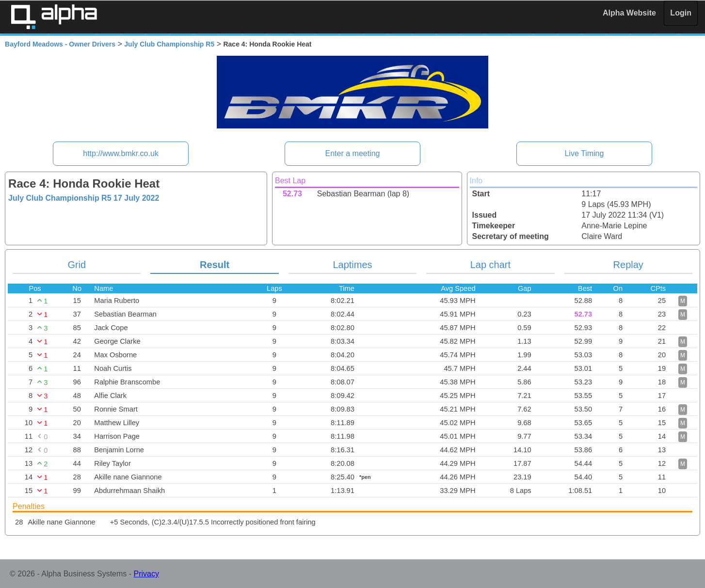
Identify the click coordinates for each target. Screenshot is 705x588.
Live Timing (584, 153)
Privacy (146, 574)
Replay (628, 265)
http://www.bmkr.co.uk (121, 153)
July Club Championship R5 (169, 44)
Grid (77, 265)
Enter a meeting (353, 153)
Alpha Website (629, 13)
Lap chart (490, 265)
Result (215, 265)
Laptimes (352, 265)
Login (681, 13)
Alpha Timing (54, 17)
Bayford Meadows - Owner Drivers (60, 44)
